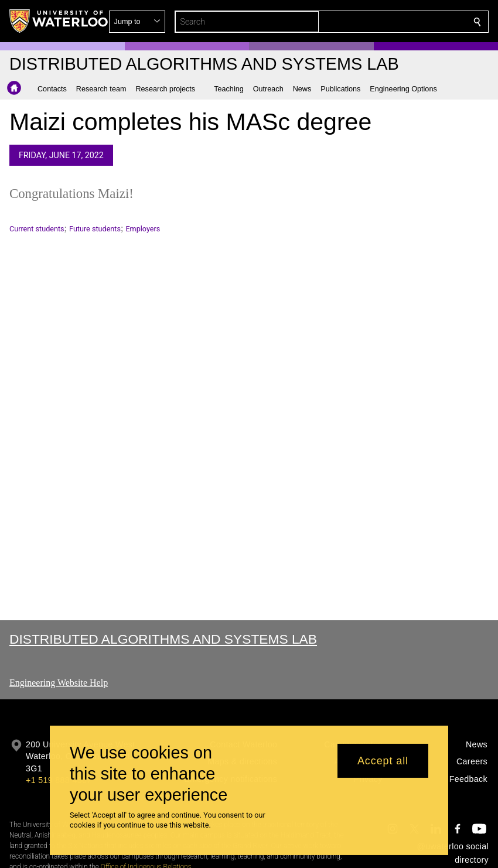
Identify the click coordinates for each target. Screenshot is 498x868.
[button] (393, 22)
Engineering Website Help (59, 683)
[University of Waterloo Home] (59, 21)
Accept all (383, 761)
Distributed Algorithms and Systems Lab (163, 639)
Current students (37, 229)
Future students (95, 229)
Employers (143, 229)
